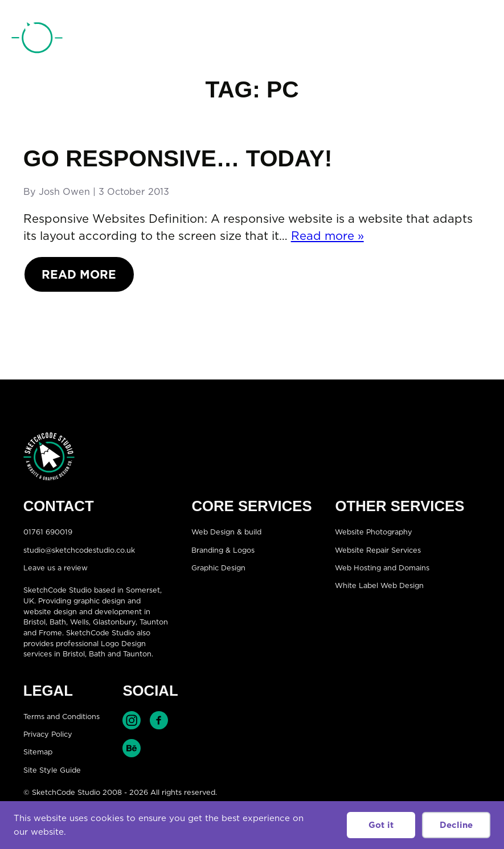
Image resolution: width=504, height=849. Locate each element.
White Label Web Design (379, 586)
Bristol (34, 622)
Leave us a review (56, 568)
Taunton (154, 622)
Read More (79, 274)
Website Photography (374, 532)
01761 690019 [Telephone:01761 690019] (431, 40)
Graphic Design (218, 568)
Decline (456, 825)
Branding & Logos (223, 550)
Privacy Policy (48, 734)
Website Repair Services (378, 550)
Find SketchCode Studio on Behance (132, 748)
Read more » (327, 236)
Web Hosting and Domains (382, 568)
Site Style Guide (52, 770)
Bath (58, 622)
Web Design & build (226, 532)
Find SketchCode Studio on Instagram (132, 720)
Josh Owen (64, 191)
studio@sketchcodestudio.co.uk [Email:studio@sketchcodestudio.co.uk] (79, 550)
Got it (381, 825)
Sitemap (38, 752)
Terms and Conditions (62, 716)
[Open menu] (481, 39)
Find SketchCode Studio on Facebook (159, 720)
